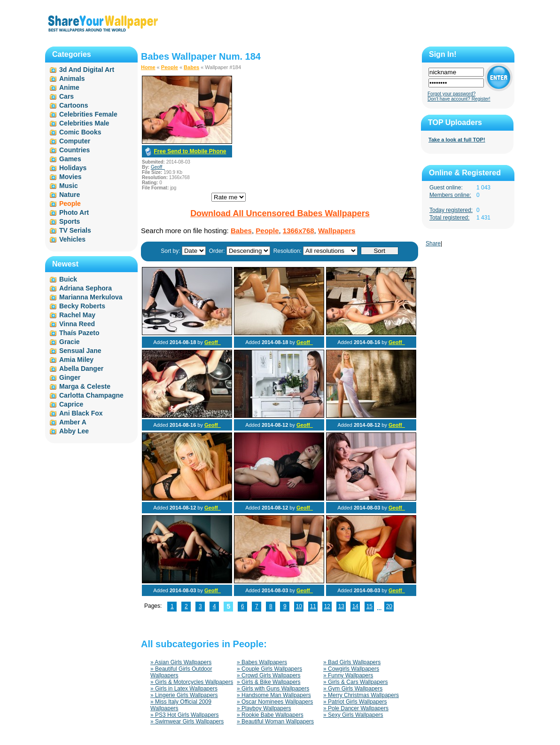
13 (341, 606)
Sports (70, 221)
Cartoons (74, 105)
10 (299, 606)
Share (433, 243)
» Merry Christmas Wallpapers (361, 695)
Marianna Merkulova (91, 297)
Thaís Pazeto (79, 333)
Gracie (70, 342)
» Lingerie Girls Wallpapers (184, 695)
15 (369, 606)
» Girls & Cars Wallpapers (356, 682)
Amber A (73, 422)
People (170, 67)
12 (327, 606)
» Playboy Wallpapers (264, 708)
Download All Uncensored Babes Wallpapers (280, 213)
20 (389, 606)
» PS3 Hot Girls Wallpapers (185, 715)
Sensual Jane (80, 351)
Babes (191, 67)
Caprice (71, 404)
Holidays (73, 168)
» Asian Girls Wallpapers (181, 662)
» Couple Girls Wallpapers (269, 669)
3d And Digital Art (87, 70)
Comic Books (80, 132)
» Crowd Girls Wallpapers (269, 675)
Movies (70, 177)
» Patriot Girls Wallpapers (355, 702)
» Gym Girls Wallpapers (353, 689)
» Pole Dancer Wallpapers (356, 708)
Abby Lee (74, 431)
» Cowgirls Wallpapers (351, 669)
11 (313, 606)
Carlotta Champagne (91, 395)
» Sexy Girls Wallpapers (353, 715)
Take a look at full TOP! (457, 140)
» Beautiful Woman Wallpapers (275, 721)
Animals (72, 78)
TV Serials (75, 230)
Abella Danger (81, 369)
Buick (68, 279)
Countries (74, 150)
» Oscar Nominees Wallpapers (275, 702)
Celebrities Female (88, 114)
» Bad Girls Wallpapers (352, 662)
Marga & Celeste (85, 386)
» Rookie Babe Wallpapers (270, 715)
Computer (75, 141)
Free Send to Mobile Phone (190, 151)
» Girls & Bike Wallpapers (269, 682)
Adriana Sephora (86, 288)
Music (69, 186)
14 (355, 606)
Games (70, 159)
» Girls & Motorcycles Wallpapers (192, 682)
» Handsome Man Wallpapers (274, 695)
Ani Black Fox (81, 413)
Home (148, 67)
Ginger (70, 377)
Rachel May (77, 315)
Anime (69, 87)
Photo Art (74, 212)
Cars (66, 96)
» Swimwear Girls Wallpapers (187, 721)
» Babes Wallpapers (262, 662)
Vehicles (72, 239)
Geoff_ (158, 167)
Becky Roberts (82, 306)
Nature (70, 195)
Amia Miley (76, 360)
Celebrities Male (84, 123)
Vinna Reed (77, 324)
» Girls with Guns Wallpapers (273, 689)
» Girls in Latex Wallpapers (184, 689)
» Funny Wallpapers (348, 675)
